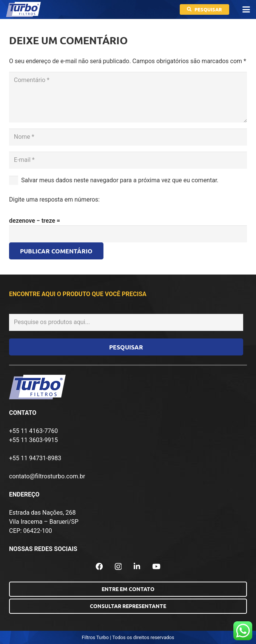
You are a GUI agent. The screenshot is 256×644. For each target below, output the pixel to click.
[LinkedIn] (137, 566)
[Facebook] (99, 566)
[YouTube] (156, 566)
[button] (246, 9)
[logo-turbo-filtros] (23, 9)
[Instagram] (118, 567)
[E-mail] (128, 160)
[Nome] (128, 137)
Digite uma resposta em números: (54, 199)
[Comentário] (128, 97)
